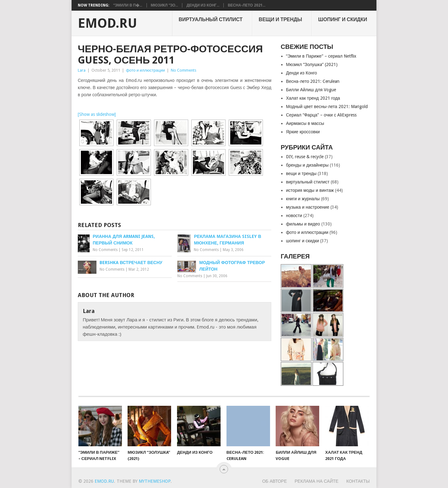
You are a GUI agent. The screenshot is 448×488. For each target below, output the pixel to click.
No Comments (184, 70)
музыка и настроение (308, 207)
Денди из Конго (301, 73)
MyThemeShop (155, 481)
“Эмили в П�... (128, 5)
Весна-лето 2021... (246, 5)
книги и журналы (303, 199)
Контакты (358, 481)
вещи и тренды (280, 19)
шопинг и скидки (343, 19)
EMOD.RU (107, 23)
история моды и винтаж (310, 190)
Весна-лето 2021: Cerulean (313, 81)
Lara (82, 70)
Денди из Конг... (203, 5)
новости (294, 216)
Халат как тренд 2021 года (313, 98)
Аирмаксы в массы (305, 123)
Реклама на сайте (317, 481)
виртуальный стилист (210, 19)
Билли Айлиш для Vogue (311, 90)
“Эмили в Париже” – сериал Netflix (321, 56)
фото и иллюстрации (145, 70)
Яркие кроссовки (303, 132)
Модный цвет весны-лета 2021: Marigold (327, 107)
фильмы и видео (303, 224)
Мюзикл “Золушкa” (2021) (312, 64)
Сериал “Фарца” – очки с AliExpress (321, 115)
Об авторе (275, 481)
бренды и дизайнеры (307, 165)
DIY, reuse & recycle (305, 157)
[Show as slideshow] (97, 114)
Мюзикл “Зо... (165, 5)
